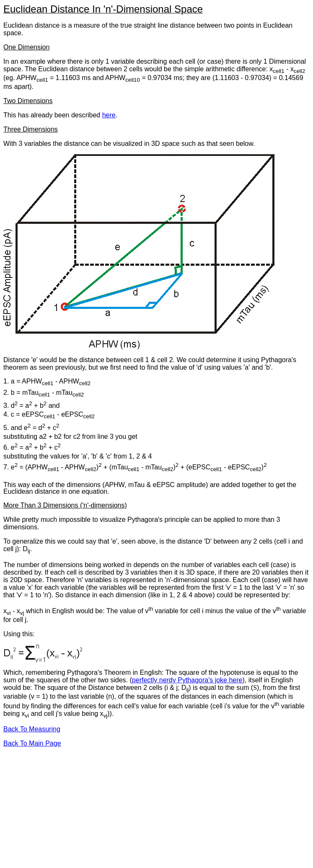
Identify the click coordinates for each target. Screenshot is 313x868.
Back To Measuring (32, 729)
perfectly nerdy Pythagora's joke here (187, 680)
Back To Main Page (32, 743)
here (109, 115)
